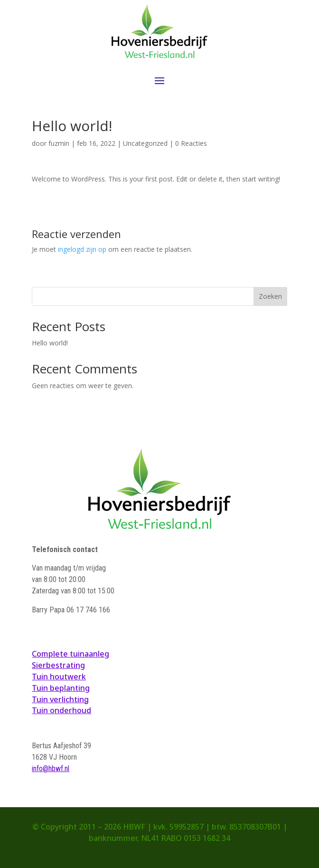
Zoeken (270, 296)
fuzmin (59, 143)
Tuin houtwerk (59, 677)
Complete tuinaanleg (70, 654)
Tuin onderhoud (61, 710)
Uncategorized (145, 143)
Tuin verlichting (60, 699)
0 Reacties (191, 143)
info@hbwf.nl (51, 768)
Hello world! (50, 343)
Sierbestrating (58, 665)
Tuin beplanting (61, 688)
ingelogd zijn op (82, 249)
